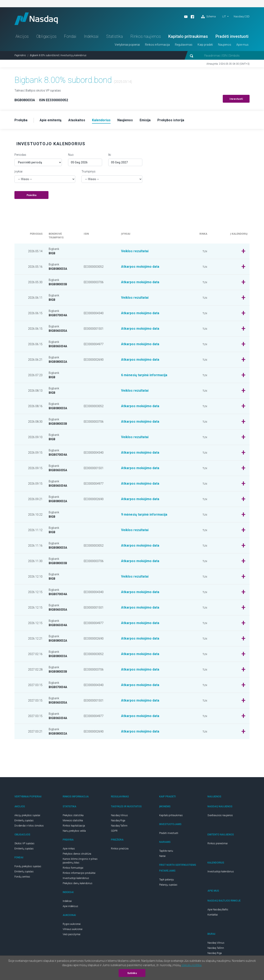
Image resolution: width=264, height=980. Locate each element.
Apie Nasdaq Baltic (218, 910)
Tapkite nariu (166, 851)
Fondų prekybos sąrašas (28, 866)
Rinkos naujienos (146, 36)
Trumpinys (88, 171)
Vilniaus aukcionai (73, 929)
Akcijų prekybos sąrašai (27, 815)
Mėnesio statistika (73, 821)
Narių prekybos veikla (74, 831)
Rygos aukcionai (72, 924)
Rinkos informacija (157, 45)
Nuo (71, 155)
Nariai (162, 856)
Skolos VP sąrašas (24, 843)
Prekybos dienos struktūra (77, 854)
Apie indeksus (70, 906)
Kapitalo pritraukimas (188, 36)
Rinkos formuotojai (73, 868)
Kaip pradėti (205, 45)
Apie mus (242, 45)
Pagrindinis (20, 55)
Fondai (70, 36)
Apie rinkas (69, 849)
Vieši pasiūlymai (72, 934)
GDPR (114, 831)
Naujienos (225, 45)
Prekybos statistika (73, 815)
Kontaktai (213, 915)
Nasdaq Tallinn (119, 826)
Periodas (20, 155)
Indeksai (91, 36)
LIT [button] (224, 16)
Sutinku (132, 973)
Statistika (114, 36)
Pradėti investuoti (232, 36)
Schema (208, 17)
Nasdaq (36, 19)
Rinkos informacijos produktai (79, 873)
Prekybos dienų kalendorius (78, 883)
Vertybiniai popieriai (127, 45)
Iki (110, 155)
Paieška (32, 195)
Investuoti (236, 99)
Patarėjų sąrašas (168, 885)
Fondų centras (22, 877)
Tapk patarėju (167, 880)
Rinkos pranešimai (218, 843)
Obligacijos (46, 36)
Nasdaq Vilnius (119, 815)
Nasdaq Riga (118, 821)
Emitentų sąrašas (24, 821)
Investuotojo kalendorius (76, 878)
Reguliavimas (184, 45)
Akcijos (22, 36)
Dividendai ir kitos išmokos (29, 826)
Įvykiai (18, 171)
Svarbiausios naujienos (220, 815)
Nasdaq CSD (242, 16)
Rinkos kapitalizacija (74, 826)
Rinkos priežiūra (120, 849)
